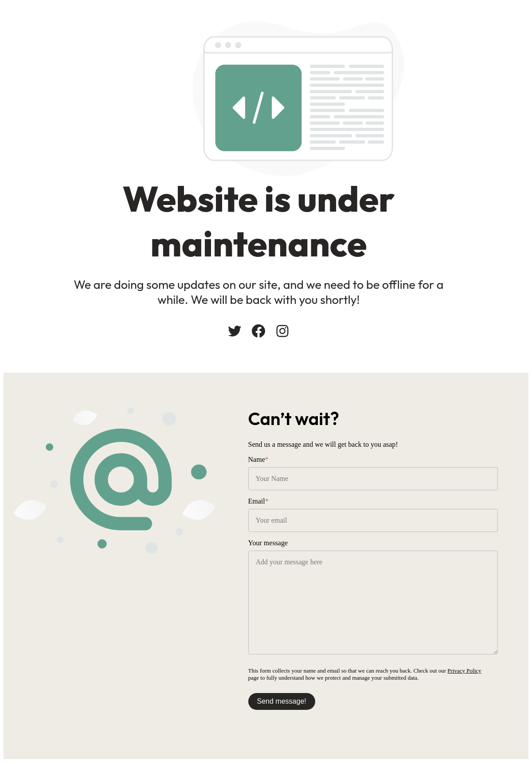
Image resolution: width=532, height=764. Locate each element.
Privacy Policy (482, 671)
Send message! (299, 702)
